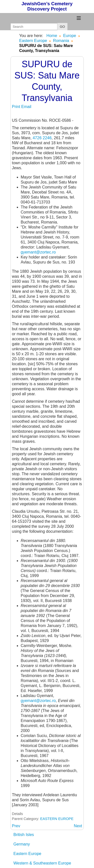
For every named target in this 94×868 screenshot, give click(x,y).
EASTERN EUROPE (57, 819)
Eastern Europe (27, 854)
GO (63, 27)
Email (26, 107)
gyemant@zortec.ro (38, 252)
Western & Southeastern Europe (42, 863)
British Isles (24, 835)
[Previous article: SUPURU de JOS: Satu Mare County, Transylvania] (16, 826)
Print (17, 107)
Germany (22, 844)
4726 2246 (42, 138)
